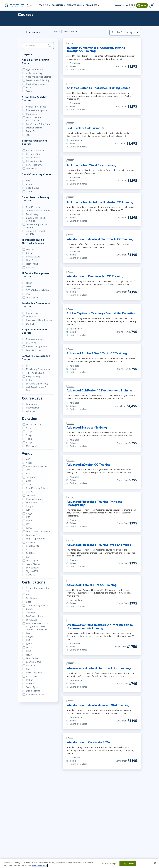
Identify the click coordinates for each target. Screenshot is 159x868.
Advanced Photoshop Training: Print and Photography (94, 503)
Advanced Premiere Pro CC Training (91, 585)
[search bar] (38, 46)
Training (43, 5)
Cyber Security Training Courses (35, 199)
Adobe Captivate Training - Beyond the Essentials (101, 314)
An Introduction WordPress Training (91, 165)
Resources (91, 5)
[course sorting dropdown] (126, 32)
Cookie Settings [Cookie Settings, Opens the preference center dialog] (109, 864)
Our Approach (74, 5)
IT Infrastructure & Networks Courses (33, 239)
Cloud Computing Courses (37, 174)
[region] (79, 863)
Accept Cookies (128, 864)
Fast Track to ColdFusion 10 (85, 128)
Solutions (57, 5)
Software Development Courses (36, 355)
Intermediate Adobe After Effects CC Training (98, 668)
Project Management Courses (34, 328)
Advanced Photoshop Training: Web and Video (99, 545)
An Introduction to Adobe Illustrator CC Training (100, 202)
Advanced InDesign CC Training (88, 465)
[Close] (155, 863)
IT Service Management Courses (36, 272)
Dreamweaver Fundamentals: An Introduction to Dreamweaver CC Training (100, 627)
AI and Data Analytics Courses (34, 99)
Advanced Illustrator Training (87, 428)
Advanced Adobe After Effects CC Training (97, 353)
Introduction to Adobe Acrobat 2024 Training (98, 706)
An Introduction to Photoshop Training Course (98, 88)
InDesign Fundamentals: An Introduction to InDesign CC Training (96, 49)
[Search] (132, 5)
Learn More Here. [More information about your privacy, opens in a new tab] (40, 865)
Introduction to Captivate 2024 (88, 743)
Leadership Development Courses (36, 302)
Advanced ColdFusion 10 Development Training (99, 391)
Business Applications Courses (34, 142)
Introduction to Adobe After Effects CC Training (100, 239)
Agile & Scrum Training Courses (35, 61)
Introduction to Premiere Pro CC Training (95, 276)
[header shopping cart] (152, 5)
